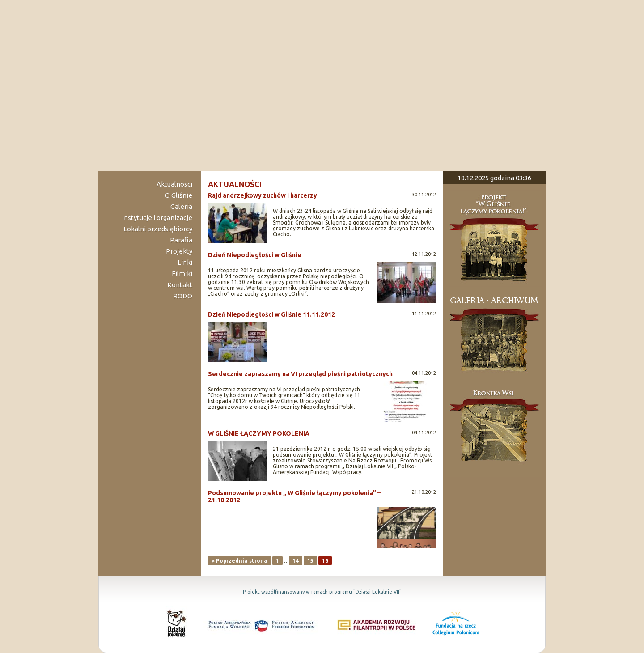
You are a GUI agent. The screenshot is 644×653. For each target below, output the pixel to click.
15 (310, 561)
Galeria (181, 206)
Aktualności (174, 184)
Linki (185, 262)
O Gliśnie (179, 195)
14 (296, 561)
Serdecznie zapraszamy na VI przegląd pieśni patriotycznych (300, 374)
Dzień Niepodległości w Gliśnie (255, 255)
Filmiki (182, 273)
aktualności (235, 184)
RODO (183, 296)
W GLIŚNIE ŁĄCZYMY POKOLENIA (259, 433)
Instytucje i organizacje (157, 218)
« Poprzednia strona (239, 561)
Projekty (179, 251)
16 (325, 561)
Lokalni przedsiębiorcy (158, 229)
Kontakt (180, 285)
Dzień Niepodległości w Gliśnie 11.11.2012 (271, 314)
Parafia (181, 240)
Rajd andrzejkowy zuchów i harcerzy (263, 195)
